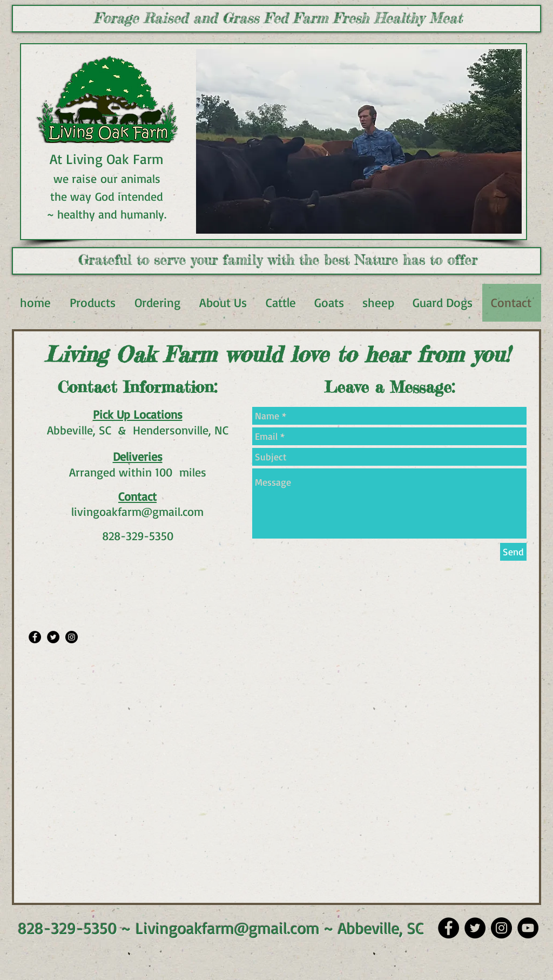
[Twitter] (475, 928)
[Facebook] (449, 928)
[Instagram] (501, 928)
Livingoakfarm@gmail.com (228, 928)
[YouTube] (528, 928)
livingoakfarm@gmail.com (137, 511)
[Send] (513, 552)
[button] (359, 141)
